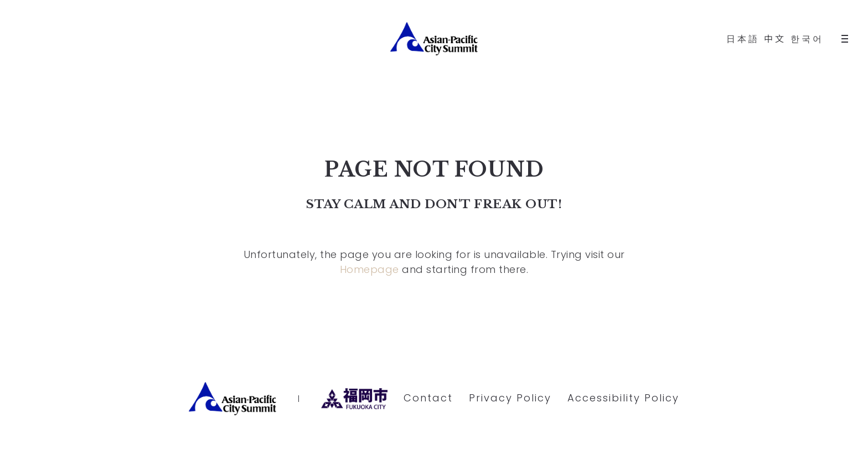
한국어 (807, 39)
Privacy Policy (510, 398)
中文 (775, 39)
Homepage (370, 269)
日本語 (743, 39)
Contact (428, 398)
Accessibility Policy (623, 398)
